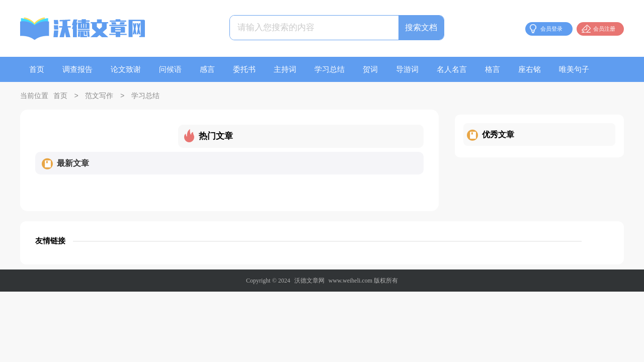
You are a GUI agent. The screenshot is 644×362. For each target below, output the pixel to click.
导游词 (407, 69)
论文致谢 (126, 69)
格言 (493, 69)
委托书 (244, 69)
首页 (37, 69)
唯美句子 (574, 69)
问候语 (170, 69)
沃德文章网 (309, 281)
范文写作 (99, 96)
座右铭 (530, 69)
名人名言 (452, 69)
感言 (207, 69)
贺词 (370, 69)
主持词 (285, 69)
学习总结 (330, 69)
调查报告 (77, 69)
